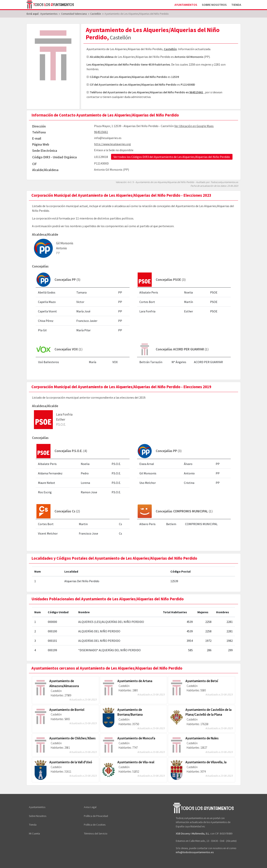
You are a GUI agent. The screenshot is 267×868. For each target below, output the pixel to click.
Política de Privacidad (96, 816)
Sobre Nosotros (214, 5)
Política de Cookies (95, 825)
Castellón (170, 49)
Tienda (236, 5)
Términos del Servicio (96, 833)
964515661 (196, 92)
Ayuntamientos (186, 5)
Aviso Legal (90, 807)
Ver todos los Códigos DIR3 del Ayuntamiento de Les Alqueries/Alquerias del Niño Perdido (172, 157)
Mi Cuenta (34, 833)
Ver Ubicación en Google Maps (194, 126)
